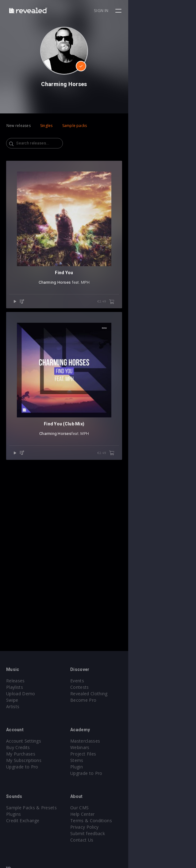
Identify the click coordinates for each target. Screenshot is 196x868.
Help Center (117, 814)
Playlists (15, 687)
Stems (111, 760)
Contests (114, 687)
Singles (46, 126)
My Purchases (21, 754)
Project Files (117, 754)
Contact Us (116, 840)
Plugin (111, 767)
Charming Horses (89, 350)
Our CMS (113, 808)
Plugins (13, 814)
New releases (19, 126)
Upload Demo (21, 694)
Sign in (169, 10)
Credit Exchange (23, 821)
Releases (15, 681)
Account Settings (24, 741)
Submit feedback (122, 833)
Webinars (114, 747)
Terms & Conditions (125, 821)
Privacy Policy (118, 827)
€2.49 (173, 370)
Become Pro (117, 700)
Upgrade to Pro (22, 767)
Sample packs (75, 126)
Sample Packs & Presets (31, 808)
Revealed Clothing (123, 694)
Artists (13, 706)
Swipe (12, 700)
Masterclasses (119, 741)
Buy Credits (18, 747)
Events (111, 681)
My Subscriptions (24, 760)
